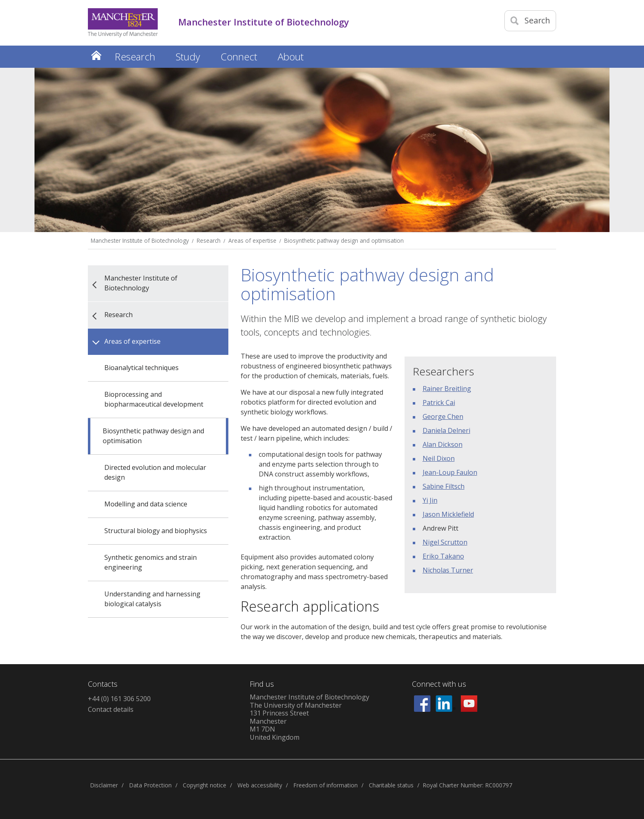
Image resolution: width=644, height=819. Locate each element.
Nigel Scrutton (445, 542)
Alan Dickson (443, 444)
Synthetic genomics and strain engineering (151, 562)
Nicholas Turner (448, 570)
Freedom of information (325, 785)
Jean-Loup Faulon (450, 472)
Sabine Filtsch (444, 486)
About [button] (291, 56)
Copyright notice (205, 785)
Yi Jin (430, 500)
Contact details (111, 709)
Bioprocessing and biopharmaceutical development (154, 399)
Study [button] (188, 56)
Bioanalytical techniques (141, 368)
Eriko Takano (443, 556)
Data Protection (150, 785)
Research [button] (135, 56)
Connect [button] (239, 56)
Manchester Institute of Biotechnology (140, 240)
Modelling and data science (146, 504)
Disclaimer (104, 785)
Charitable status (391, 785)
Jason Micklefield (448, 514)
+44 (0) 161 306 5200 (119, 699)
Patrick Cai (439, 403)
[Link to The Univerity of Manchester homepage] (123, 23)
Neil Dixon (439, 458)
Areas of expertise (252, 240)
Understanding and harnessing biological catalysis (152, 599)
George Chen (443, 416)
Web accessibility (260, 785)
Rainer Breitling (447, 389)
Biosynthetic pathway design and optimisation (344, 240)
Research (209, 240)
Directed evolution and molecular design (155, 472)
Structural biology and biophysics (156, 531)
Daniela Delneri (446, 430)
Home (96, 55)
